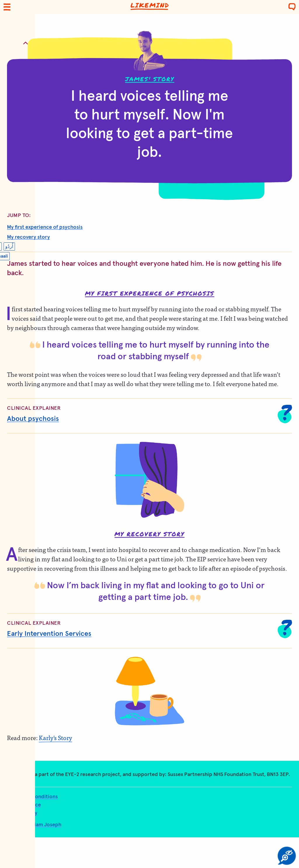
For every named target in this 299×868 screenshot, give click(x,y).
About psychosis (33, 419)
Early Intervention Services (49, 634)
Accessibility (22, 813)
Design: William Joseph (34, 825)
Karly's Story (55, 737)
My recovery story (28, 237)
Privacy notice (24, 805)
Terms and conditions (32, 797)
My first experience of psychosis (45, 227)
